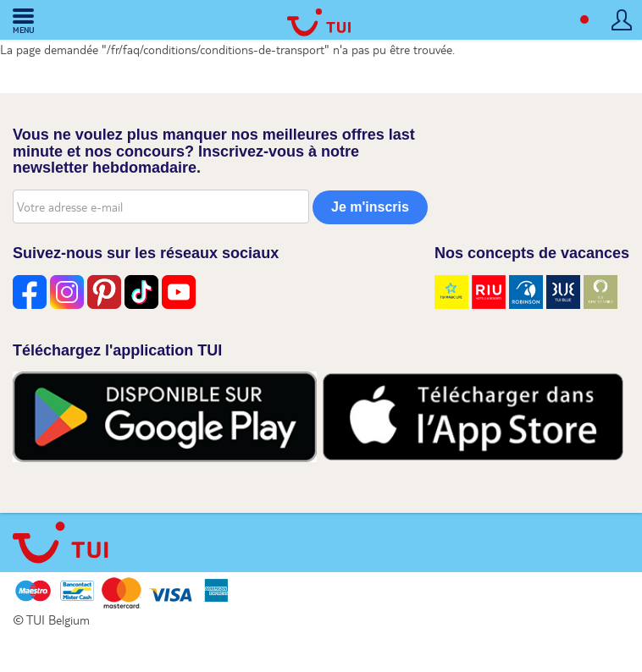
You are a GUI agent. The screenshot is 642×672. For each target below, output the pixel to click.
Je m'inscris (370, 207)
